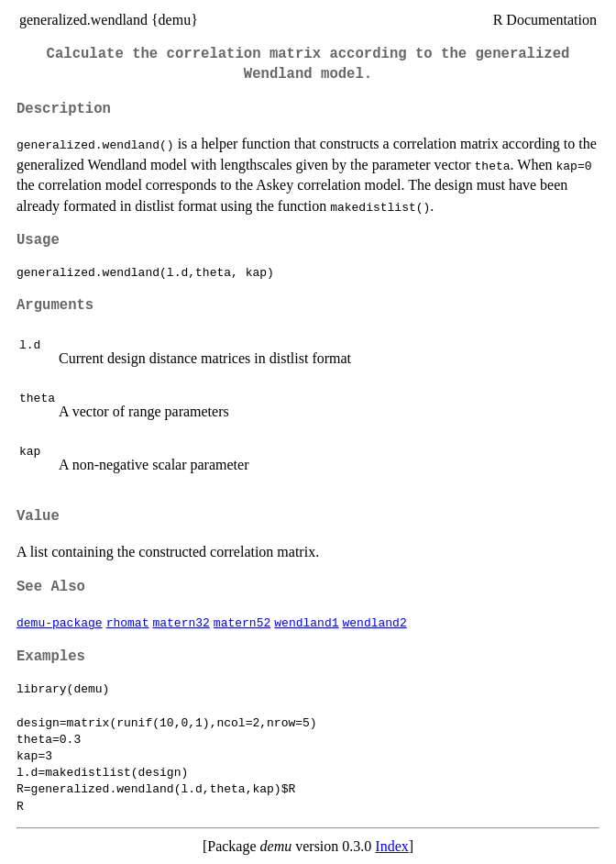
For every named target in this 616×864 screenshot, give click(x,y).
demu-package (60, 622)
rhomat (128, 622)
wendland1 (306, 622)
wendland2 (374, 622)
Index (391, 846)
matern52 (242, 622)
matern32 (181, 622)
